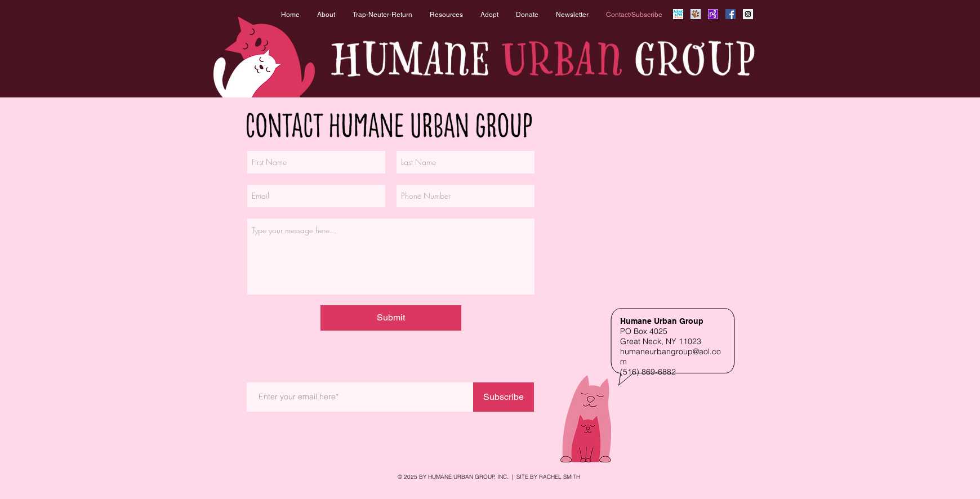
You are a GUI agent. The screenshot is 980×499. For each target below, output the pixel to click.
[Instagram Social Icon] (748, 14)
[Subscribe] (504, 397)
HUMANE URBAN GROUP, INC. (468, 477)
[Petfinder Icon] (713, 14)
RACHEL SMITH (560, 477)
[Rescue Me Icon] (696, 14)
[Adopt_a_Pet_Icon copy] (678, 14)
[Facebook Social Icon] (730, 14)
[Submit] (391, 318)
